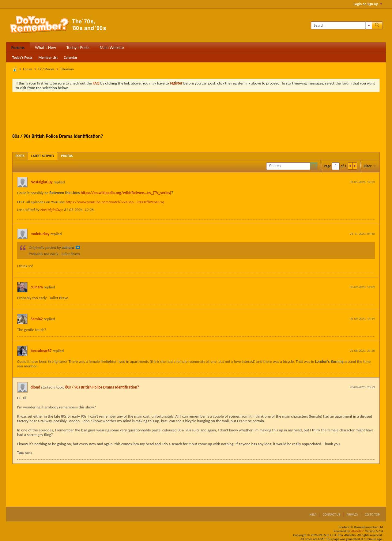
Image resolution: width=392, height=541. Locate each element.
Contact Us (332, 515)
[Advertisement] (196, 114)
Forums (18, 48)
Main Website (112, 48)
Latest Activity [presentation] (43, 156)
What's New (45, 48)
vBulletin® (358, 531)
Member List (48, 58)
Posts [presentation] (20, 156)
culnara (37, 287)
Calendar (70, 58)
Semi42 (37, 319)
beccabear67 (41, 351)
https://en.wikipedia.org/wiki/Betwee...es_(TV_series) (126, 193)
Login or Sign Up (368, 4)
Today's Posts (78, 48)
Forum (28, 69)
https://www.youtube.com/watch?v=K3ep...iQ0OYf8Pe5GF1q (115, 202)
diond (35, 387)
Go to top (372, 515)
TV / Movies (46, 69)
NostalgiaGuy (42, 182)
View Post (78, 247)
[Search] (341, 25)
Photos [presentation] (67, 156)
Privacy (352, 515)
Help (313, 515)
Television (67, 69)
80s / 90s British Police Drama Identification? (102, 387)
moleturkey (40, 234)
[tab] (20, 156)
